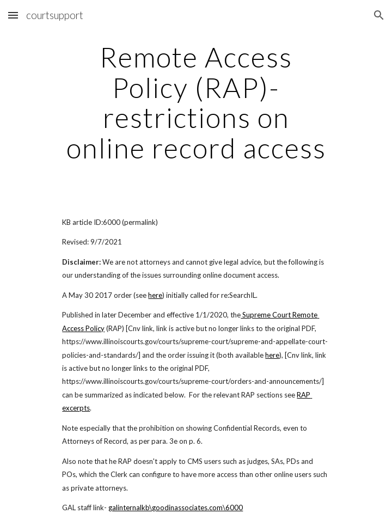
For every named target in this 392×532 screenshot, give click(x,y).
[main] (196, 103)
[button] (13, 15)
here (155, 295)
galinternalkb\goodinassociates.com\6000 (176, 507)
